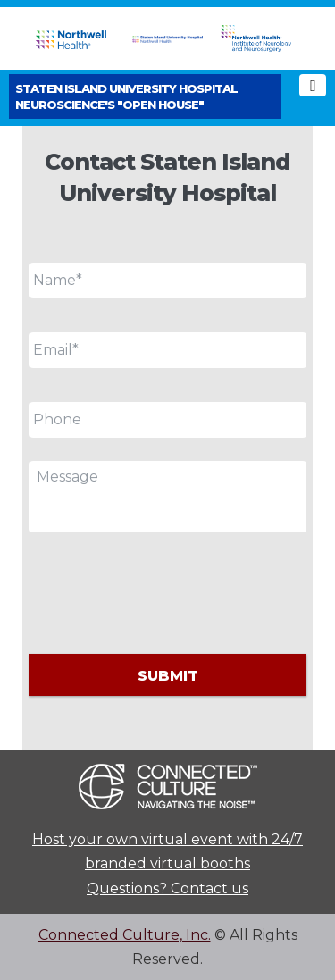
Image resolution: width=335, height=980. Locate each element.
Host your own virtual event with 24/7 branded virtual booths (167, 851)
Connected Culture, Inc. (125, 935)
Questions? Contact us (167, 888)
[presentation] (165, 591)
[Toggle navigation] (313, 85)
